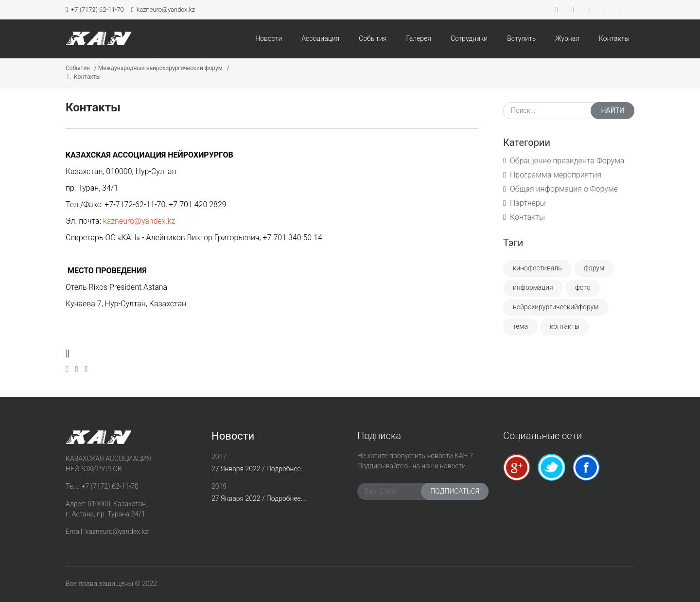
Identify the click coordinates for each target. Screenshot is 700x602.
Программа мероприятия (556, 175)
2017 (219, 457)
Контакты (614, 38)
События (373, 38)
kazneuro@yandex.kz (163, 9)
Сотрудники (469, 38)
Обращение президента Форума (567, 161)
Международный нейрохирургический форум (160, 68)
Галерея (419, 38)
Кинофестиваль (537, 268)
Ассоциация (320, 38)
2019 (219, 486)
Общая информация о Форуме (564, 189)
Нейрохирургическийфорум (556, 307)
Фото (583, 287)
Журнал (567, 38)
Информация (533, 287)
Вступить (521, 38)
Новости (269, 38)
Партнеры (528, 203)
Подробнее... (286, 469)
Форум (594, 268)
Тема (520, 326)
